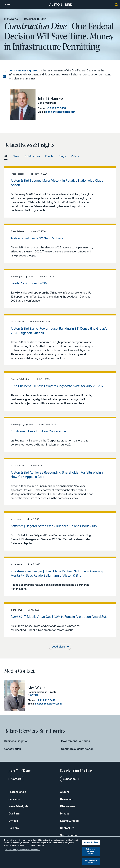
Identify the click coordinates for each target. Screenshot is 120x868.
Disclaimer (67, 799)
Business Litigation (16, 741)
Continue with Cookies (91, 862)
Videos (75, 156)
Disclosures (68, 806)
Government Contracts (76, 741)
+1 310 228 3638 (56, 108)
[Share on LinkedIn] (4, 71)
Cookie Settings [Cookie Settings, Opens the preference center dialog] (91, 842)
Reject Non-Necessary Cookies (91, 851)
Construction (13, 749)
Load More (58, 647)
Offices (13, 821)
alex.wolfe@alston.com (48, 704)
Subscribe (69, 779)
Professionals (17, 792)
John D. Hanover (51, 98)
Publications (32, 156)
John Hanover (17, 71)
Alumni (64, 792)
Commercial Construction (77, 749)
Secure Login (68, 835)
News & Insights (19, 806)
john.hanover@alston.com (60, 112)
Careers (14, 828)
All (6, 156)
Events (49, 156)
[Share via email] (4, 76)
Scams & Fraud (69, 821)
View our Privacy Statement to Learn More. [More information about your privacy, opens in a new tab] (22, 850)
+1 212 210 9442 (46, 700)
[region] (60, 852)
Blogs (62, 156)
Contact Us (67, 828)
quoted (34, 71)
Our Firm (14, 814)
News (16, 156)
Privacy (65, 814)
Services (14, 799)
